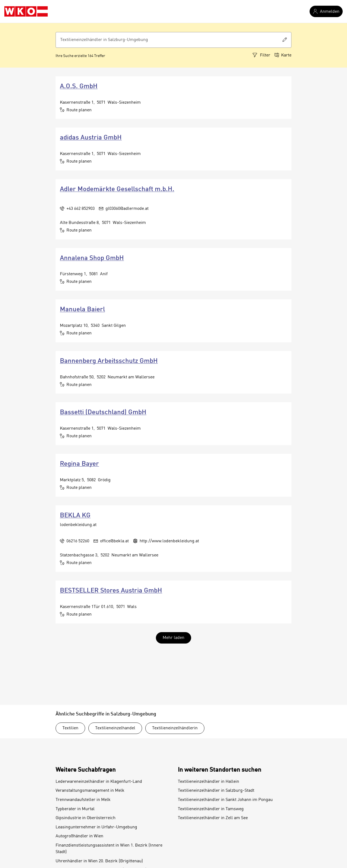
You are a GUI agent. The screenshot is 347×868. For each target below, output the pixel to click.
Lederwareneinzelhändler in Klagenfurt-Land (99, 782)
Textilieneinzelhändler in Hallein (208, 782)
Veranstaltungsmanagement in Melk (90, 791)
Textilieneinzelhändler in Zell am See (213, 818)
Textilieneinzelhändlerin (175, 728)
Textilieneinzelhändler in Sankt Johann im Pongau (225, 800)
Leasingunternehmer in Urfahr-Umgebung (96, 827)
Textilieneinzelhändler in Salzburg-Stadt (216, 791)
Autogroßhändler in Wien (79, 836)
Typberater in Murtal (75, 809)
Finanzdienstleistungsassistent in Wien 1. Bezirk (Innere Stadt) (109, 849)
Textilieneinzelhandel (115, 728)
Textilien (70, 728)
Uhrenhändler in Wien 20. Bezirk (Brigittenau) (99, 861)
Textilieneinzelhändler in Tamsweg (211, 809)
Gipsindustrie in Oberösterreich (86, 818)
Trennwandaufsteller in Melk (83, 800)
